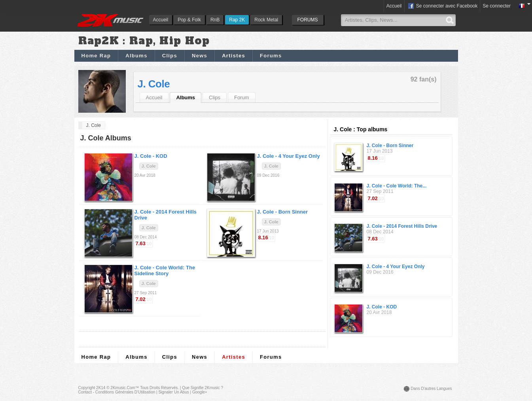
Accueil (161, 20)
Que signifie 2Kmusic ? (203, 388)
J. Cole (154, 84)
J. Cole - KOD (382, 307)
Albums (136, 56)
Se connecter (497, 6)
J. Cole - (151, 156)
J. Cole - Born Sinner (390, 146)
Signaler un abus (173, 392)
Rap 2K (237, 20)
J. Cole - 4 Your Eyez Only (396, 267)
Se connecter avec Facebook (442, 6)
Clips (170, 56)
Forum (242, 97)
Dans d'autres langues (431, 389)
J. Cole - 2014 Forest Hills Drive (402, 226)
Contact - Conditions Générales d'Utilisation (117, 392)
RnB (215, 20)
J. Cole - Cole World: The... (397, 186)
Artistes (234, 56)
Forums (271, 56)
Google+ (200, 392)
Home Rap (96, 56)
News (200, 56)
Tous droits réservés (159, 388)
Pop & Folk (189, 20)
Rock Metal (266, 20)
